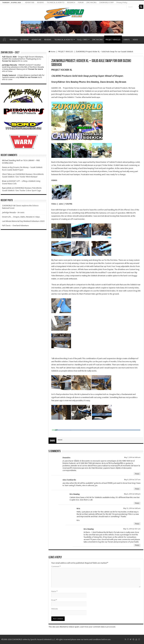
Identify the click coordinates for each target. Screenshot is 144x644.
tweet (60, 440)
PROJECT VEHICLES (113, 40)
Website (55, 609)
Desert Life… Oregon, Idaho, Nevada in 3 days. (21, 217)
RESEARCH (71, 3)
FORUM (81, 3)
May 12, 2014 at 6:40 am (132, 508)
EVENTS (127, 40)
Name (54, 591)
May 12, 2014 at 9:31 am (132, 529)
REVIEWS (40, 3)
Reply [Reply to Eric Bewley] (137, 503)
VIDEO (135, 40)
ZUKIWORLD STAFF (107, 3)
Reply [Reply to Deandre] (137, 474)
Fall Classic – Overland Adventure (15, 226)
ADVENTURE (30, 3)
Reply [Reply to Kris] (137, 524)
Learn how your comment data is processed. (98, 627)
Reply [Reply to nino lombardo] (137, 489)
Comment (56, 566)
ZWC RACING (91, 3)
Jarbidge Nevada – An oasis (13, 212)
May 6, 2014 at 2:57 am (132, 480)
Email (54, 600)
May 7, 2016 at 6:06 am (132, 457)
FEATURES (14, 40)
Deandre (66, 458)
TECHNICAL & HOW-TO (56, 3)
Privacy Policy (122, 3)
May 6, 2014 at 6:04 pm (132, 494)
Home (4, 39)
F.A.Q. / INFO (82, 40)
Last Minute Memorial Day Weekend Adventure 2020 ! (23, 221)
